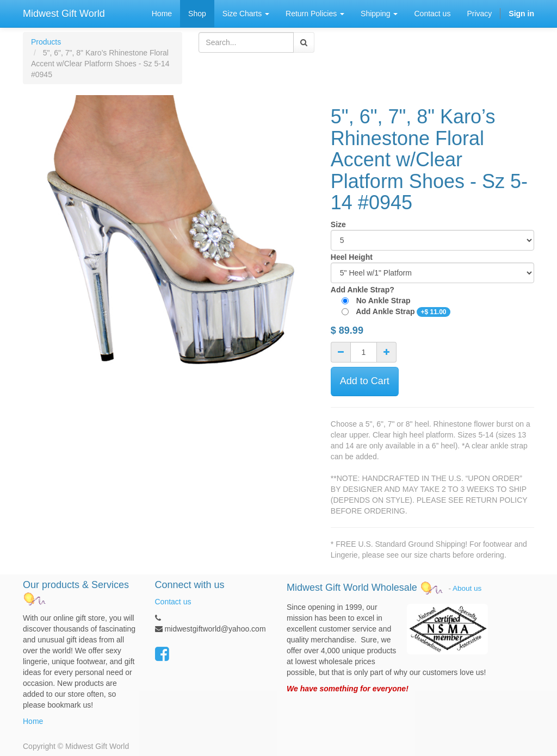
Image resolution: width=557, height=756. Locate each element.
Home (33, 721)
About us (467, 588)
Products (46, 42)
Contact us (173, 602)
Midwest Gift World (64, 14)
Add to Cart (365, 381)
